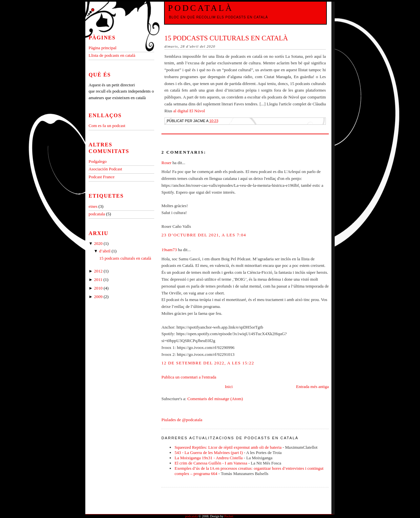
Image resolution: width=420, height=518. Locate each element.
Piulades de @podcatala (182, 420)
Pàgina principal (103, 48)
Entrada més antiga (312, 387)
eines (94, 206)
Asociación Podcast (105, 169)
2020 (99, 243)
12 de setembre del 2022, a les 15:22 (208, 363)
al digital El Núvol (189, 111)
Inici (229, 387)
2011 (99, 280)
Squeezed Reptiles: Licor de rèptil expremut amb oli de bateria (228, 447)
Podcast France (102, 177)
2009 (99, 297)
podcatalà (201, 8)
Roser (166, 163)
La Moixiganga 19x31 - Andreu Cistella (209, 458)
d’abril (105, 251)
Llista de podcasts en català (112, 55)
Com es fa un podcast (107, 126)
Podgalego (98, 161)
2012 (99, 271)
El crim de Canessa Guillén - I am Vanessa (211, 463)
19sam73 (169, 250)
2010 (99, 288)
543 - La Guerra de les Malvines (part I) (209, 453)
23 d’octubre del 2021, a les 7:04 (204, 235)
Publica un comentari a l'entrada (189, 377)
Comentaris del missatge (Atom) (215, 399)
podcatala (97, 214)
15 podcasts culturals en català (226, 38)
